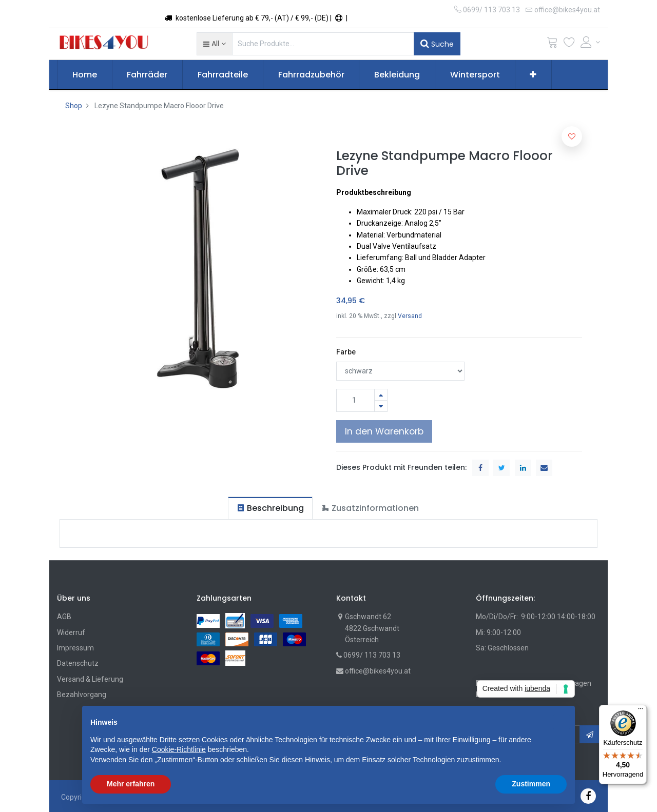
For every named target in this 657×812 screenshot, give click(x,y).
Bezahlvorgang (82, 695)
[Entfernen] (381, 406)
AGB (64, 617)
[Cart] (552, 44)
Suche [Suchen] (437, 44)
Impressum (75, 648)
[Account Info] (590, 42)
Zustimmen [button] (531, 784)
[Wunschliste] (569, 44)
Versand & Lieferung (90, 679)
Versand (410, 316)
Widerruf (71, 632)
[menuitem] (85, 75)
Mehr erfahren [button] (131, 784)
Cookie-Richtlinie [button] (179, 749)
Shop (74, 106)
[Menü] (641, 711)
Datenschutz (78, 663)
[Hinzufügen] (381, 395)
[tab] (270, 508)
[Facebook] (588, 796)
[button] (214, 44)
